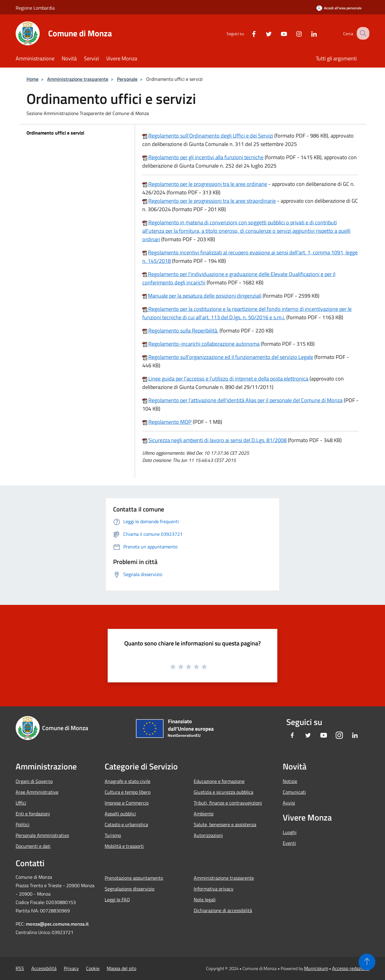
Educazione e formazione (219, 781)
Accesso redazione (351, 968)
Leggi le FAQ (117, 900)
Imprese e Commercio (127, 803)
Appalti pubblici (120, 814)
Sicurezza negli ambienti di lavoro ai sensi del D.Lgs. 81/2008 (217, 440)
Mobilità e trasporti (124, 846)
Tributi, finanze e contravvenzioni (228, 803)
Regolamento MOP (170, 422)
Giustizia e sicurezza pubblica (223, 792)
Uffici (21, 803)
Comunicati (294, 792)
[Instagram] (294, 33)
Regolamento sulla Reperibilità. (183, 331)
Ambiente (204, 814)
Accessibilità (44, 968)
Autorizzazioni (208, 835)
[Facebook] (248, 33)
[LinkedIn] (309, 33)
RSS (20, 968)
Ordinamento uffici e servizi (55, 133)
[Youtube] (279, 33)
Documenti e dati (33, 846)
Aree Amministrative (37, 792)
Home (32, 79)
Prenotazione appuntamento (134, 878)
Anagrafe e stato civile (128, 781)
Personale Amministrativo (42, 835)
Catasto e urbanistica (126, 824)
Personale (127, 79)
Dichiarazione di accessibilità (223, 910)
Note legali (205, 900)
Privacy (71, 968)
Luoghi (290, 832)
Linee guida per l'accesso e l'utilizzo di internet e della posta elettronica (228, 379)
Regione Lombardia (35, 8)
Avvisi (289, 803)
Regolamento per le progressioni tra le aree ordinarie (208, 184)
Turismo (113, 835)
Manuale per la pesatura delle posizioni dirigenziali (205, 296)
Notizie (290, 781)
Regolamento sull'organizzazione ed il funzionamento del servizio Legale (231, 357)
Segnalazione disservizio (129, 889)
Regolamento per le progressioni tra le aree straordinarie (212, 201)
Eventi (289, 843)
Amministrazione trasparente (78, 79)
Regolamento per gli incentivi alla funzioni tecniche (206, 157)
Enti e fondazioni (33, 814)
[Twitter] (263, 33)
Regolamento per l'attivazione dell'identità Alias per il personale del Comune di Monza (245, 400)
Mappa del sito (122, 968)
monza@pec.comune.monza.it (57, 924)
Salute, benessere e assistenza (225, 824)
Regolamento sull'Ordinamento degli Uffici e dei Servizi (211, 136)
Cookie (93, 968)
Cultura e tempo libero (128, 792)
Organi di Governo (34, 781)
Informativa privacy (214, 889)
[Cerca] (362, 33)
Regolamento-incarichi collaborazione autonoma (204, 344)
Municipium (316, 968)
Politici (23, 824)
